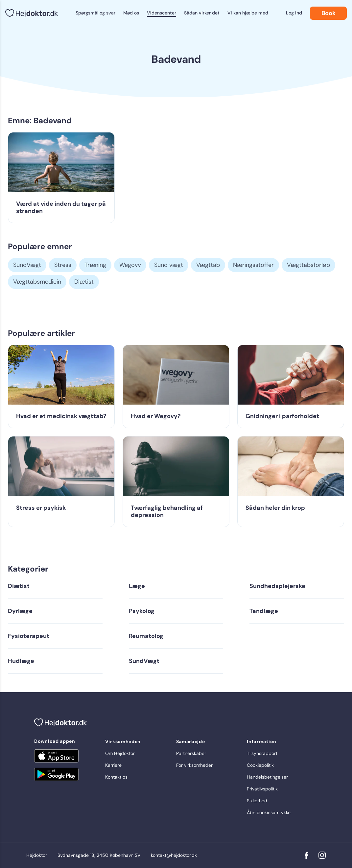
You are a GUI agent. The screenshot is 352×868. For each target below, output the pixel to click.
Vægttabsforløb (308, 265)
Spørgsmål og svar (95, 13)
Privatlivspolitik (262, 789)
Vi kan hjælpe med (248, 13)
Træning (95, 265)
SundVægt (27, 265)
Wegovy (130, 265)
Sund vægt (169, 265)
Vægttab (208, 265)
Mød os (131, 13)
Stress (63, 265)
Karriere (113, 765)
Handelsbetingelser (267, 777)
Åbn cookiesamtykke (269, 812)
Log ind (294, 13)
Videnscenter (162, 13)
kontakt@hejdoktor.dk (174, 855)
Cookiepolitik (260, 765)
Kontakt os (116, 777)
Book (329, 13)
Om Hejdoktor (120, 753)
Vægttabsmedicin (37, 282)
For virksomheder (194, 765)
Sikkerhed (257, 801)
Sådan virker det (202, 13)
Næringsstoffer (253, 265)
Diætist (84, 282)
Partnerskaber (191, 753)
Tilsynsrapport (262, 753)
